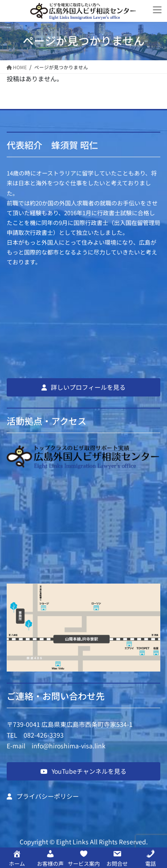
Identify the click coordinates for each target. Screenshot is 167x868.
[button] (83, 387)
